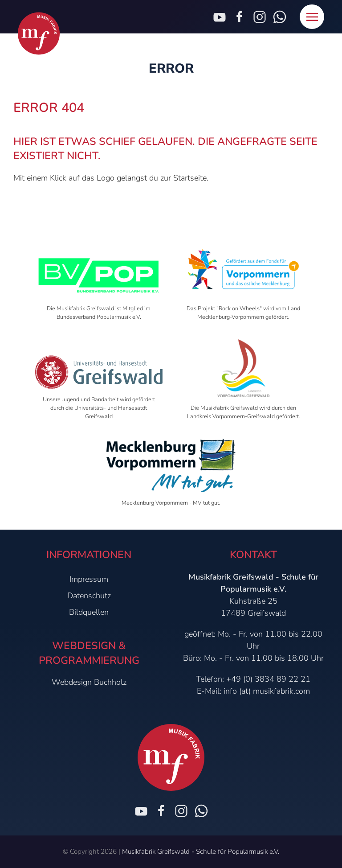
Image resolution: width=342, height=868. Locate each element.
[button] (312, 17)
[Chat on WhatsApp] (201, 811)
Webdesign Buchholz (89, 682)
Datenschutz (89, 596)
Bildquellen (89, 612)
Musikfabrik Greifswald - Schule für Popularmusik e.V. (201, 852)
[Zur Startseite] (39, 34)
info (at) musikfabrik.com (267, 691)
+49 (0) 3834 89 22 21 (268, 679)
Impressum (89, 579)
